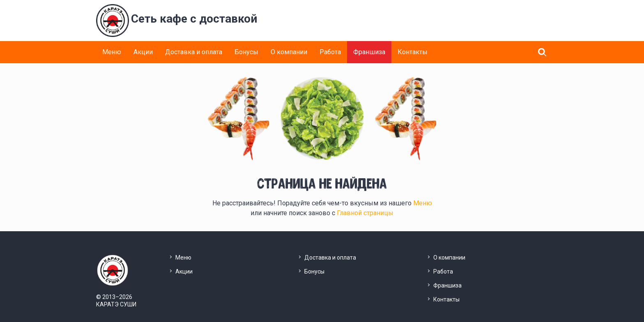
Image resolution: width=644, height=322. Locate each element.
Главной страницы (365, 213)
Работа (330, 52)
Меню (112, 52)
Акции (143, 52)
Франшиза (369, 52)
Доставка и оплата (194, 52)
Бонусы (246, 52)
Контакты (413, 52)
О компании (289, 52)
